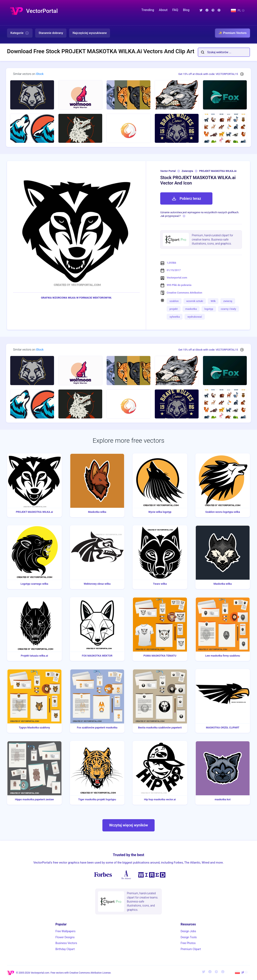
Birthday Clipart (65, 949)
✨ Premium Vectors (233, 33)
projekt (173, 309)
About (163, 10)
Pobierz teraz (186, 199)
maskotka (191, 309)
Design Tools (189, 937)
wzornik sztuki (195, 301)
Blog (186, 10)
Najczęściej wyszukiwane (90, 33)
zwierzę (228, 301)
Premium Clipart (191, 949)
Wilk (213, 301)
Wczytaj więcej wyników (128, 825)
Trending (148, 10)
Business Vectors (66, 943)
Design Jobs (188, 931)
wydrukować (195, 317)
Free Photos (188, 943)
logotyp (209, 309)
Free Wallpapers (65, 931)
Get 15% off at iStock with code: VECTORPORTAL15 (208, 74)
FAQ (175, 10)
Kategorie (20, 33)
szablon (174, 301)
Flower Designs (65, 937)
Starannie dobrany (51, 33)
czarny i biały (228, 309)
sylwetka (175, 317)
